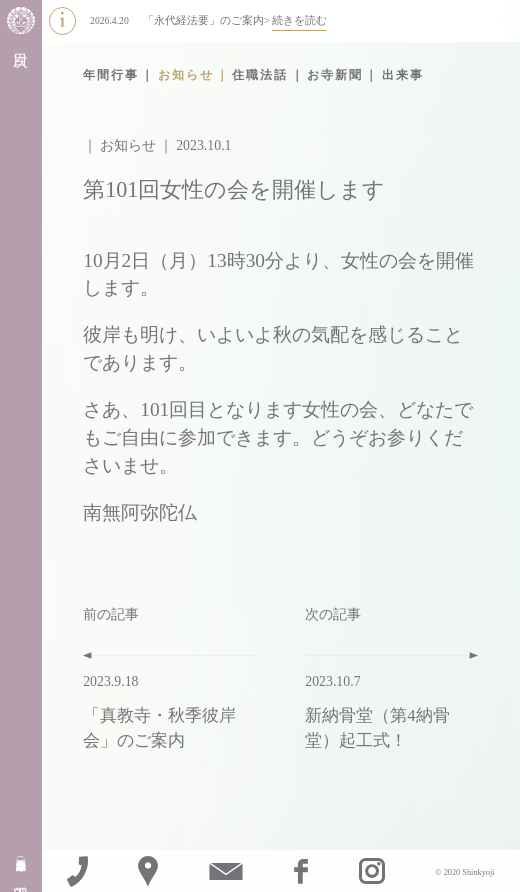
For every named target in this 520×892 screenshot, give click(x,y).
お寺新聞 (335, 75)
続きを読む (299, 20)
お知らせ (186, 75)
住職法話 (260, 75)
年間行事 (111, 75)
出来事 (403, 75)
